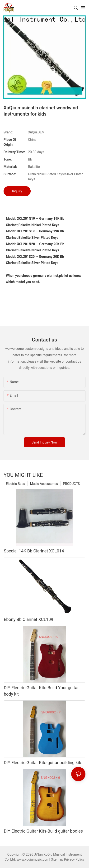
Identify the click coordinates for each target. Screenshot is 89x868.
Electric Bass (15, 484)
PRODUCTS (71, 484)
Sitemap (57, 859)
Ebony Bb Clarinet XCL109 (28, 619)
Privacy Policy (74, 859)
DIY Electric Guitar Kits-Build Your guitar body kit (41, 691)
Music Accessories (44, 484)
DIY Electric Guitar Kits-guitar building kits (43, 763)
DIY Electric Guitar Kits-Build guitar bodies (43, 831)
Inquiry (17, 191)
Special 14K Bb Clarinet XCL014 (34, 551)
